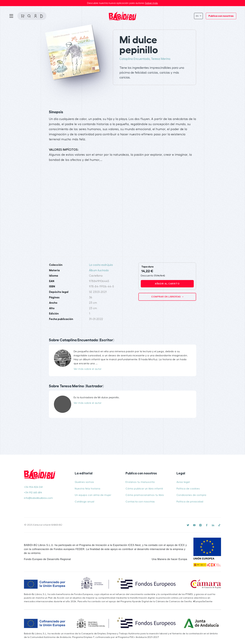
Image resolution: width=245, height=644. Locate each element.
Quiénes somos (84, 482)
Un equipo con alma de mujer (93, 495)
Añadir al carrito (167, 284)
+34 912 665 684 (33, 493)
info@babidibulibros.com (38, 498)
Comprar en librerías (166, 297)
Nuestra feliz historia (87, 489)
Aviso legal (183, 482)
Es (198, 16)
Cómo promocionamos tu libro (145, 495)
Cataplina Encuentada (135, 59)
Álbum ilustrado (99, 270)
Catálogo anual (84, 502)
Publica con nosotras (221, 16)
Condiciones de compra (191, 495)
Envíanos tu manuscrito (140, 482)
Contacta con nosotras (140, 502)
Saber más (151, 3)
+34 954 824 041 (33, 487)
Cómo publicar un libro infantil (144, 489)
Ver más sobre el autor (88, 369)
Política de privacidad (190, 502)
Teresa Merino (161, 59)
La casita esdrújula (101, 265)
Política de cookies (188, 489)
